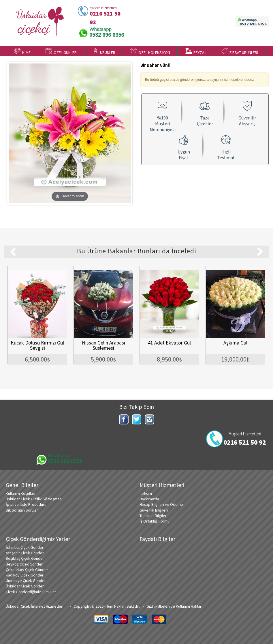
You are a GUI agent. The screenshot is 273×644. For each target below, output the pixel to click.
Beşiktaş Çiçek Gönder (25, 558)
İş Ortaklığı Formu (155, 521)
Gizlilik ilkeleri (158, 606)
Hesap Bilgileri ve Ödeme (161, 504)
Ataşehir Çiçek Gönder (25, 553)
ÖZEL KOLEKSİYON (150, 51)
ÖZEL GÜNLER (61, 51)
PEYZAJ (196, 51)
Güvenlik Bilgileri (154, 510)
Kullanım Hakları (189, 606)
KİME (22, 51)
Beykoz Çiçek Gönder (24, 564)
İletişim (146, 493)
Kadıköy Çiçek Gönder (25, 575)
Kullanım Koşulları (20, 493)
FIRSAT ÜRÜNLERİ (240, 51)
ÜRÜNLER (104, 51)
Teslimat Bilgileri (154, 516)
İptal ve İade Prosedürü (26, 504)
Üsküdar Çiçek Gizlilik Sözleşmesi (34, 499)
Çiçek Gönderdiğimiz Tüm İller (31, 592)
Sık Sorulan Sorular (22, 510)
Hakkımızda (149, 499)
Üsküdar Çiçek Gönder (25, 586)
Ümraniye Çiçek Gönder (26, 581)
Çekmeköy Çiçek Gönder (27, 570)
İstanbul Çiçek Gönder (25, 547)
